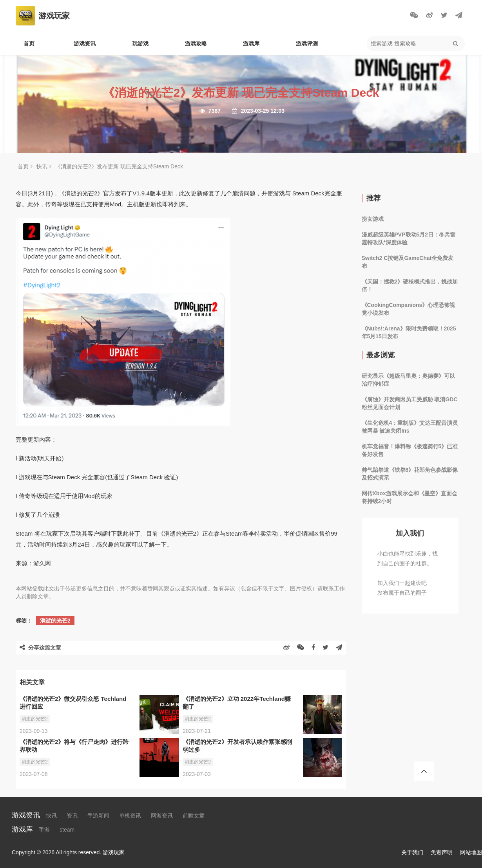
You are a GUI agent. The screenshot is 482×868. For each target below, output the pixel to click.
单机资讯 (130, 816)
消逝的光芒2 (55, 621)
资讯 (72, 816)
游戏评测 (307, 43)
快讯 (42, 166)
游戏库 (251, 43)
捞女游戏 (373, 219)
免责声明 (442, 852)
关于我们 (412, 852)
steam (67, 830)
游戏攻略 (196, 43)
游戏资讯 (85, 43)
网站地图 (471, 852)
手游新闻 (98, 816)
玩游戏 (140, 43)
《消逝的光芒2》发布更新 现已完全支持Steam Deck (119, 166)
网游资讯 (162, 816)
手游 (44, 830)
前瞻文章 (194, 816)
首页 (29, 43)
